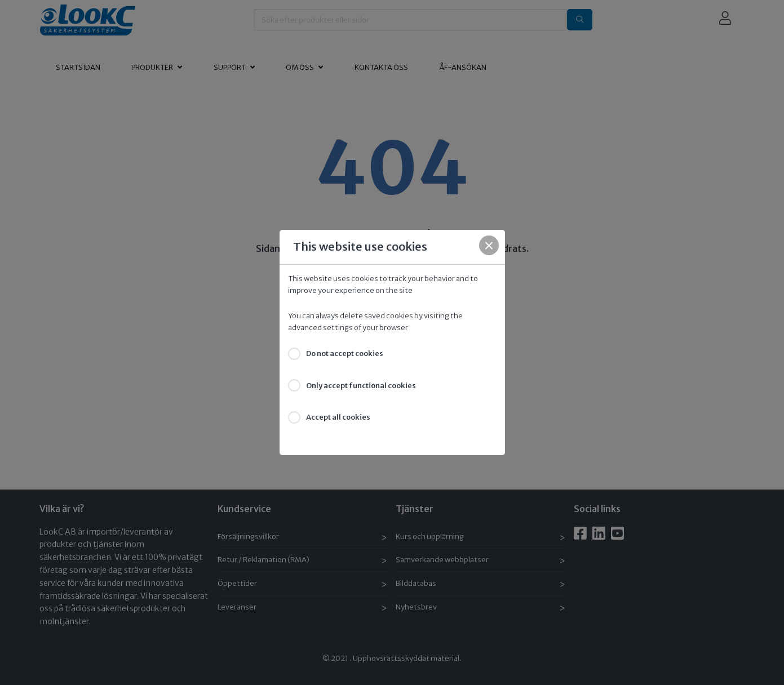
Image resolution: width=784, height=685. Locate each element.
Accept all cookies (338, 417)
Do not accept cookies (345, 353)
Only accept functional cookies (361, 386)
